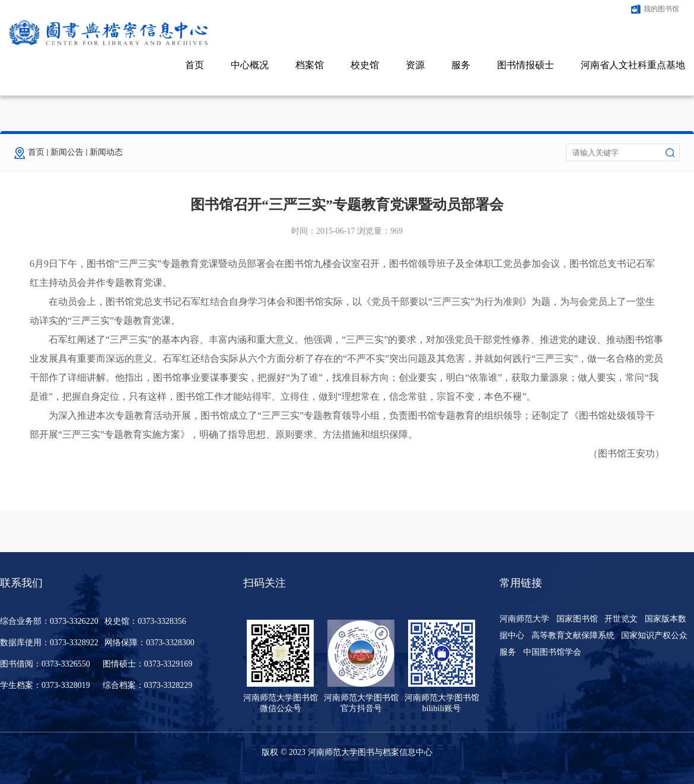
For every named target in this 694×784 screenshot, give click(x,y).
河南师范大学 (524, 619)
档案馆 (310, 65)
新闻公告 (67, 152)
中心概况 (250, 65)
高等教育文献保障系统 (573, 635)
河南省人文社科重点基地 (633, 65)
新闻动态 (106, 152)
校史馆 (365, 65)
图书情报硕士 (526, 65)
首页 (195, 65)
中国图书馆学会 (552, 652)
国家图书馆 (577, 619)
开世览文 (621, 619)
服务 (461, 65)
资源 (415, 65)
